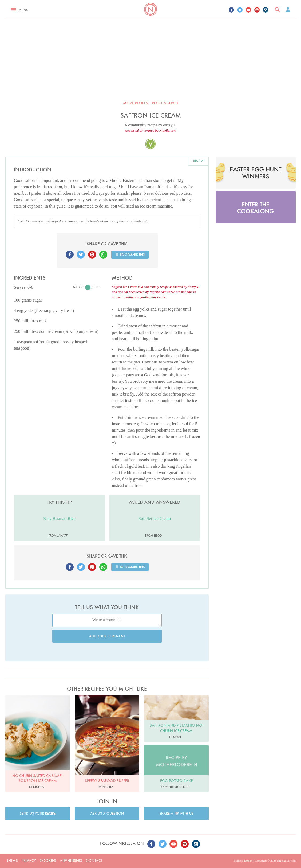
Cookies (48, 861)
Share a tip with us (176, 813)
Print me (198, 161)
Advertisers (71, 861)
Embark (249, 861)
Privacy (29, 861)
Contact (94, 861)
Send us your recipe (38, 813)
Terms (12, 861)
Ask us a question (107, 813)
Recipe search (165, 103)
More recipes (136, 103)
